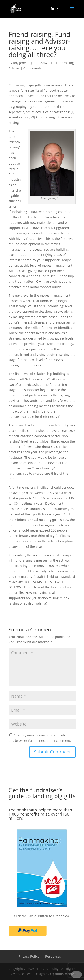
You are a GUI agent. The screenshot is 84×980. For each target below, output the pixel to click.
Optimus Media (62, 974)
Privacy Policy (29, 956)
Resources (53, 956)
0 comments (32, 68)
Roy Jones (20, 63)
